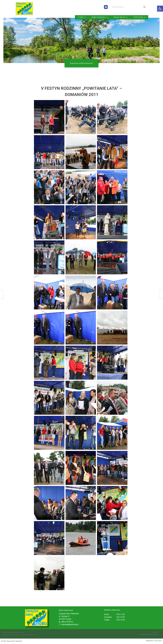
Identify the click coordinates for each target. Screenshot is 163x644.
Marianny (31, 635)
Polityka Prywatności (149, 634)
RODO (155, 632)
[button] (160, 9)
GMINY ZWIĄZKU (99, 17)
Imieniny (6, 635)
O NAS (82, 17)
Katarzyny (14, 635)
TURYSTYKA (139, 17)
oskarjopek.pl (158, 640)
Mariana (23, 635)
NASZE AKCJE (120, 17)
